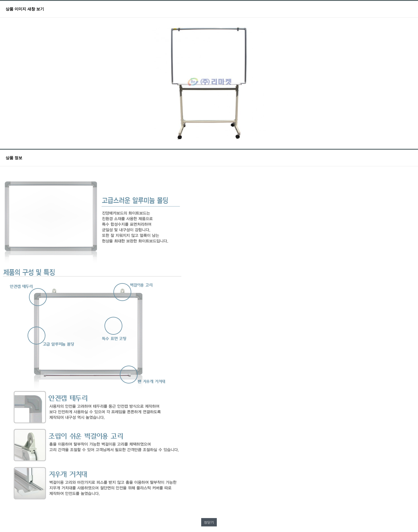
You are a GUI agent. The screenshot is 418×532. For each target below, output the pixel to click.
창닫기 (209, 522)
